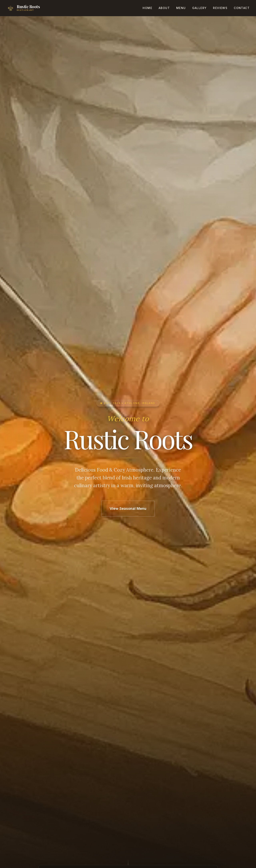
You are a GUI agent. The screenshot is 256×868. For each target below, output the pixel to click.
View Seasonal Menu (128, 508)
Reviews (220, 8)
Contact (242, 8)
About (164, 8)
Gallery (199, 8)
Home (147, 8)
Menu (181, 8)
